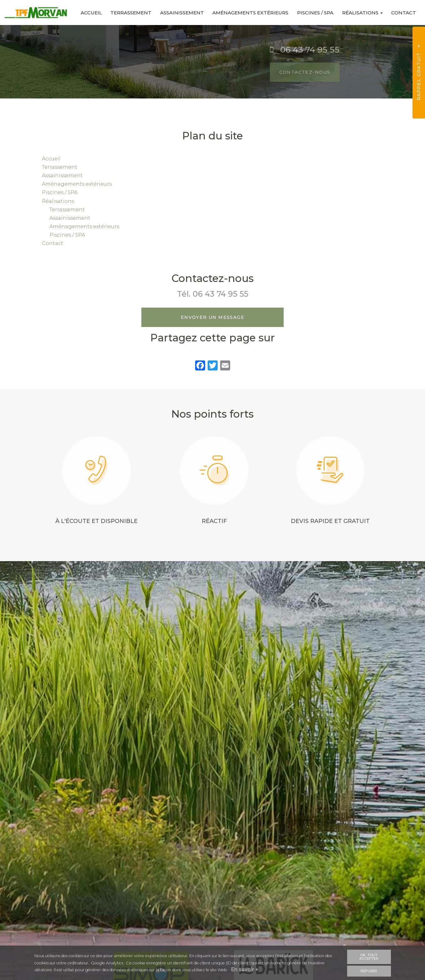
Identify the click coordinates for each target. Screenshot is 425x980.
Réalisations (361, 13)
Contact (403, 13)
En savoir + (245, 970)
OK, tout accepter (369, 957)
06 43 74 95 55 (220, 294)
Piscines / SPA (313, 13)
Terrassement (126, 13)
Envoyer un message (212, 317)
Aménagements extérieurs (248, 13)
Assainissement (178, 13)
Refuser (369, 971)
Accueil (86, 13)
